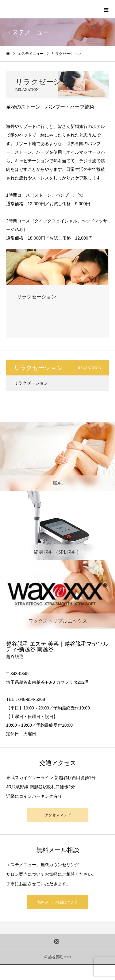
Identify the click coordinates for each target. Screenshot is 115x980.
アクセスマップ (58, 815)
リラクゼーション (31, 383)
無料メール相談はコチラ (58, 902)
